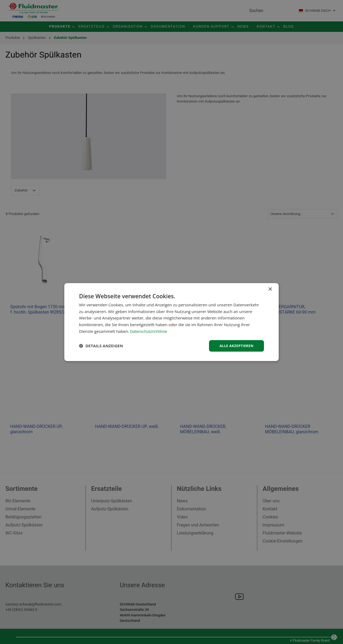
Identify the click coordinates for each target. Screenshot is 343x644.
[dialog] (171, 322)
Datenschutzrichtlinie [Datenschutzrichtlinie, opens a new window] (150, 331)
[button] (101, 346)
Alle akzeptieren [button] (235, 346)
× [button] (270, 289)
